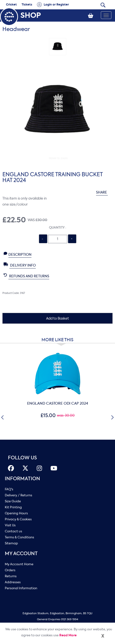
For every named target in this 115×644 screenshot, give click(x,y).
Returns (11, 576)
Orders (10, 570)
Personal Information (21, 588)
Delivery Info (20, 265)
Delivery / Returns (18, 495)
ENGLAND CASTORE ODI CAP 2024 (58, 403)
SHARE (104, 192)
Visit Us (10, 525)
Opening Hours (16, 513)
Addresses (13, 582)
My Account (21, 554)
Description (18, 254)
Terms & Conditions (19, 537)
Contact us (13, 531)
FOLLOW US (22, 458)
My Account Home (19, 564)
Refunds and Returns (26, 276)
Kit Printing (13, 507)
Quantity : (57, 228)
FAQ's (9, 489)
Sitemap (11, 543)
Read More (68, 635)
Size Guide (13, 501)
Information (22, 479)
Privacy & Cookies (18, 519)
